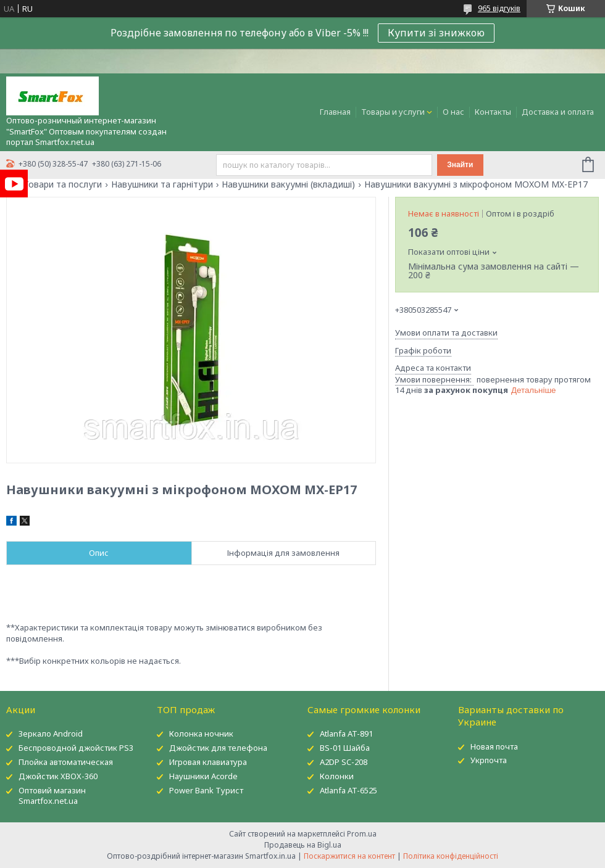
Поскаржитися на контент (349, 856)
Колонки (337, 776)
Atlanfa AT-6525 (348, 790)
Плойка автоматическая (66, 762)
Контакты (493, 112)
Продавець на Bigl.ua (303, 845)
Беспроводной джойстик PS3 (76, 748)
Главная (335, 112)
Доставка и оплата (558, 112)
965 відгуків (499, 8)
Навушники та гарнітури (162, 184)
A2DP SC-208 (344, 762)
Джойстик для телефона (218, 748)
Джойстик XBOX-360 (58, 776)
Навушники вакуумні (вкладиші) (288, 184)
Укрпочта (489, 760)
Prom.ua (362, 834)
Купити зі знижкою (436, 33)
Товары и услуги (393, 112)
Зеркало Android (51, 734)
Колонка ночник (201, 734)
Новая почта (494, 746)
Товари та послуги (63, 184)
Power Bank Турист (206, 790)
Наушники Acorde (203, 776)
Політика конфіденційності (451, 856)
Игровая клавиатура (208, 762)
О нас (453, 112)
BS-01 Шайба (345, 748)
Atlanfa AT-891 (346, 734)
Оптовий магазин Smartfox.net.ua (52, 796)
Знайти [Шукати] (460, 165)
